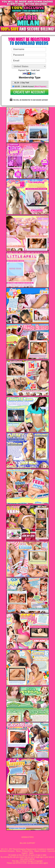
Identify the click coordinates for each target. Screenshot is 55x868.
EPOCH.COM (21, 863)
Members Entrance (7, 851)
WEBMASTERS (27, 837)
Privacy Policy (27, 851)
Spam (31, 853)
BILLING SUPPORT (27, 843)
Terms (18, 851)
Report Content (40, 851)
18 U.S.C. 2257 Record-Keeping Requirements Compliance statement (27, 849)
